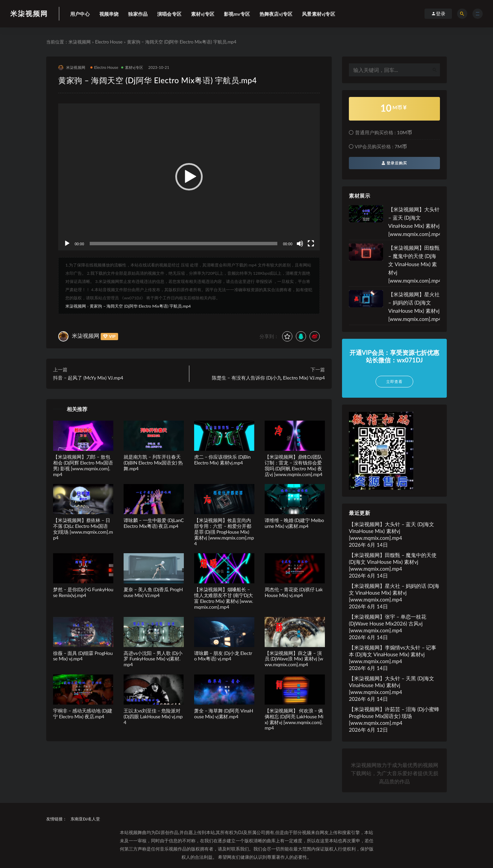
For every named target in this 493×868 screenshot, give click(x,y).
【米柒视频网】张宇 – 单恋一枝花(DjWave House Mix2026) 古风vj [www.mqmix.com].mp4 (388, 623)
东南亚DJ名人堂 (85, 819)
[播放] (67, 244)
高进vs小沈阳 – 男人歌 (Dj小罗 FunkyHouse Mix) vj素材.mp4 (153, 659)
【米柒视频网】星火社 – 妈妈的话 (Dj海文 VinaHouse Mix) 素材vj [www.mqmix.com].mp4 (394, 593)
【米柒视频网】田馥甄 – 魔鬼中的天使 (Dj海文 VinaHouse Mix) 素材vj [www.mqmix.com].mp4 (415, 264)
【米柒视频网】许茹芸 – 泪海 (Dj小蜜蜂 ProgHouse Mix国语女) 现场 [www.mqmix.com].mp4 (394, 716)
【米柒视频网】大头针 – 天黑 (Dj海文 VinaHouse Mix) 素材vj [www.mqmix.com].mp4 (391, 685)
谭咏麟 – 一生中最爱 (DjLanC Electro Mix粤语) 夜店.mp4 (154, 523)
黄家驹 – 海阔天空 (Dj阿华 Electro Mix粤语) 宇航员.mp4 (140, 306)
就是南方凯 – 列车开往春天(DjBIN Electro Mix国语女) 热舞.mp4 (153, 463)
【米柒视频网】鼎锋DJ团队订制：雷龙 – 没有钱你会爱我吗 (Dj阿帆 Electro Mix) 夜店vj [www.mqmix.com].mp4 (294, 465)
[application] (189, 177)
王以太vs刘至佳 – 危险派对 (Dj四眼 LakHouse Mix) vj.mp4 (153, 716)
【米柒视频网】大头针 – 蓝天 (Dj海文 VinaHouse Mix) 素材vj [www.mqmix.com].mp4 (391, 531)
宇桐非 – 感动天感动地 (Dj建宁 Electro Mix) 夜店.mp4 (83, 714)
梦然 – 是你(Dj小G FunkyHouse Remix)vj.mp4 (83, 592)
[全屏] (311, 244)
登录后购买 (395, 163)
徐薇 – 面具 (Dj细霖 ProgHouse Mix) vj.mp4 (83, 656)
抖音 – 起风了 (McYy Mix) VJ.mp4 (88, 378)
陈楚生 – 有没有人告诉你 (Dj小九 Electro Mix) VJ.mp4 (268, 378)
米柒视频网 (29, 13)
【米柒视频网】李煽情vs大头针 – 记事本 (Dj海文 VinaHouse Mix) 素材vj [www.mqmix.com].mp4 (393, 654)
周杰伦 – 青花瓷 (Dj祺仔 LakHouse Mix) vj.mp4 (294, 592)
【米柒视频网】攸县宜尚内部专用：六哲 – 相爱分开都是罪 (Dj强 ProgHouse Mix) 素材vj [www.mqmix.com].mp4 (224, 532)
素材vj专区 (132, 67)
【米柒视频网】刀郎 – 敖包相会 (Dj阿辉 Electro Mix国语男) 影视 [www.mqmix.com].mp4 (83, 465)
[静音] (300, 244)
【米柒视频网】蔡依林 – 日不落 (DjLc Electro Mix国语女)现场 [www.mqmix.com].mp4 (83, 529)
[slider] (184, 244)
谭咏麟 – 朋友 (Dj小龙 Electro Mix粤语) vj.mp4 (223, 656)
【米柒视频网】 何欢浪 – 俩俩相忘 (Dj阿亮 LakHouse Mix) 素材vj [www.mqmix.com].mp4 (294, 719)
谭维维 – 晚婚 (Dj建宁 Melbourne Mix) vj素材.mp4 (294, 523)
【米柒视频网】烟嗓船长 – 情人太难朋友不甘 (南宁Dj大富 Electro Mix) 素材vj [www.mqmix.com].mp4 (224, 598)
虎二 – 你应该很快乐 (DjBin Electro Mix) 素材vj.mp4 (222, 460)
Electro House (109, 42)
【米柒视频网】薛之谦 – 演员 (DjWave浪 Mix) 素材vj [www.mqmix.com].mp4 (294, 659)
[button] (189, 177)
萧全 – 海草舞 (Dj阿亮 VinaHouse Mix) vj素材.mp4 (224, 714)
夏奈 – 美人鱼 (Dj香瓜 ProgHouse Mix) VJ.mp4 (153, 592)
